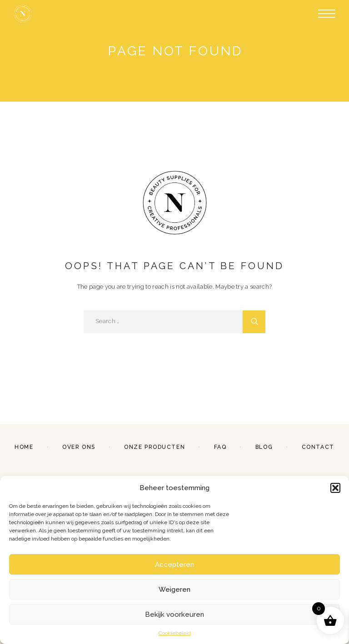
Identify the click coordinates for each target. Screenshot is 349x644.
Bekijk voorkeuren (174, 615)
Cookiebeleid (175, 633)
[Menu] (327, 14)
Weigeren (174, 590)
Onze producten (155, 447)
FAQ (220, 447)
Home (24, 447)
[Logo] (23, 14)
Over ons (79, 447)
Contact (318, 447)
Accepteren (174, 565)
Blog (264, 447)
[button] (335, 488)
